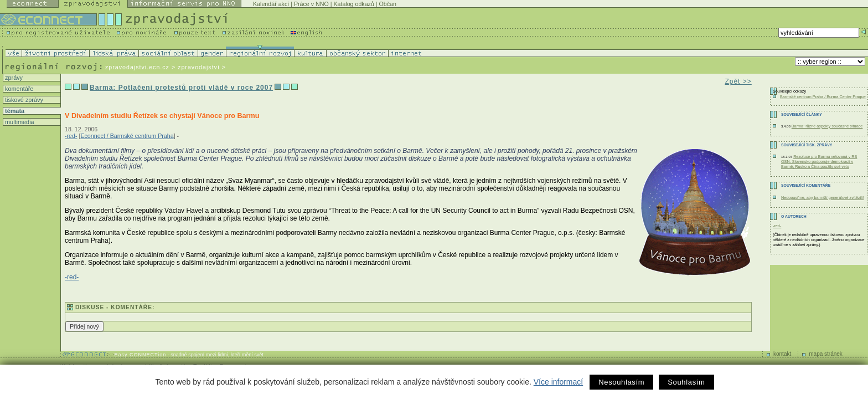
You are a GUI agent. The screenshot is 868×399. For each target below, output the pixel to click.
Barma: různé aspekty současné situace (827, 126)
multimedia (19, 122)
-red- (71, 136)
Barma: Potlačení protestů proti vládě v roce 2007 (181, 88)
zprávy (13, 78)
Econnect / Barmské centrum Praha (127, 136)
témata (14, 111)
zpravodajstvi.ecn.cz (137, 67)
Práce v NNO (311, 4)
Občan (388, 4)
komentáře (18, 89)
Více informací (558, 382)
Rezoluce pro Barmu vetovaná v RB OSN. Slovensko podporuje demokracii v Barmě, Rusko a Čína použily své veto (819, 162)
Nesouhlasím (621, 382)
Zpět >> (738, 81)
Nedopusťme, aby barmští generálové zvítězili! (822, 198)
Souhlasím (686, 382)
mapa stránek (826, 354)
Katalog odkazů (353, 4)
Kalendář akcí (271, 4)
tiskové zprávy (23, 100)
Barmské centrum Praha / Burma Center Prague (823, 97)
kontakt (782, 354)
